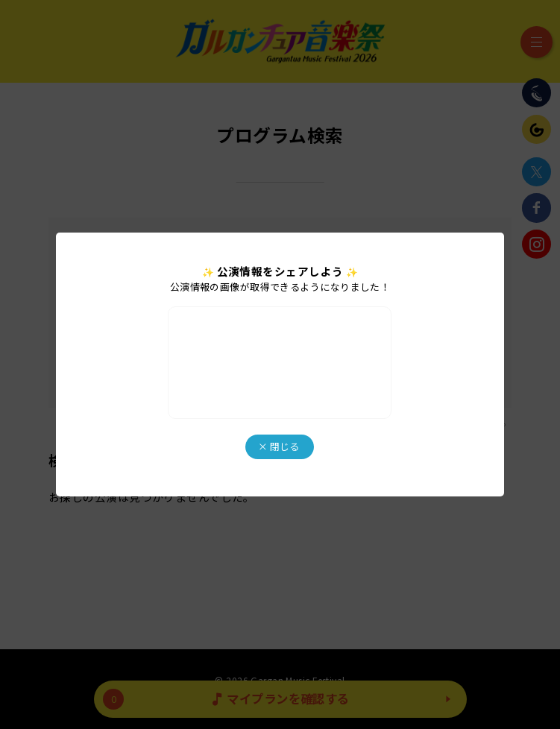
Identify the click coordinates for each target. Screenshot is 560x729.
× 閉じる (279, 446)
